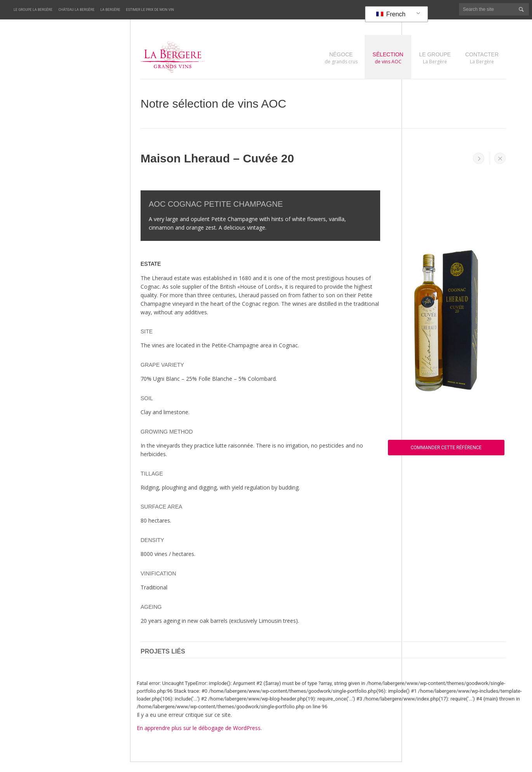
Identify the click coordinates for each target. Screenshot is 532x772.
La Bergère (110, 10)
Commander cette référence (446, 448)
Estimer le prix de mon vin (150, 10)
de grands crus (341, 58)
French (391, 14)
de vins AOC (388, 58)
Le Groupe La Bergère (33, 10)
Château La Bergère (76, 10)
